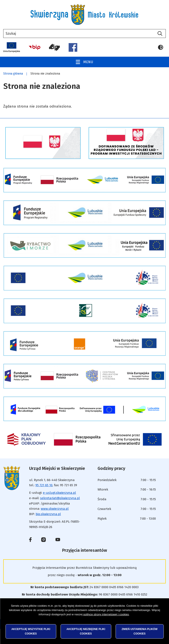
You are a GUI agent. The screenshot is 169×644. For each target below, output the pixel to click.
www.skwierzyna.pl (55, 509)
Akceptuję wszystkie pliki (31, 631)
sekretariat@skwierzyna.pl (60, 498)
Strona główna (13, 74)
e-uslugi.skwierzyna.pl (59, 493)
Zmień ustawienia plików (140, 631)
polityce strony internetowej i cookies (106, 614)
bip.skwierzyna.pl (48, 514)
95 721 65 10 (44, 485)
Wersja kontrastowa (161, 47)
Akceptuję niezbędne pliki (86, 631)
